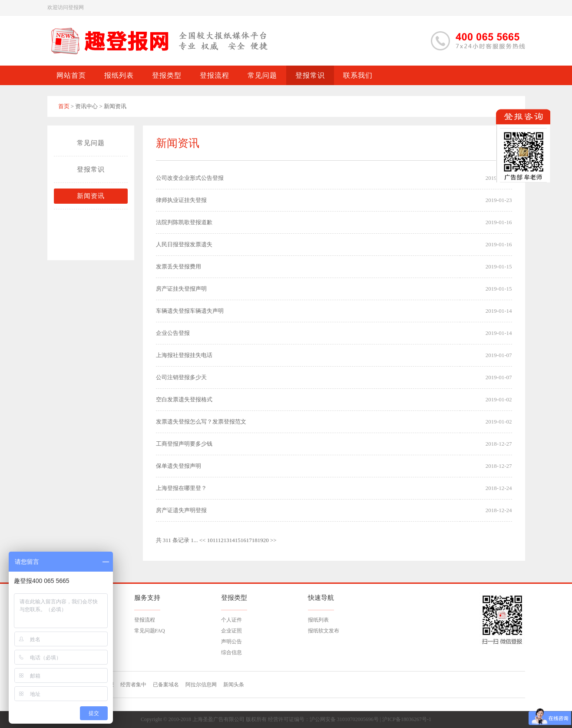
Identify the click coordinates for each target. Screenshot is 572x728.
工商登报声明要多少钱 (184, 444)
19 (260, 540)
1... (194, 540)
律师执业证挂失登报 (181, 200)
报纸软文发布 (324, 631)
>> (273, 540)
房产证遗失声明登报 (181, 510)
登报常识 (91, 169)
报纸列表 (318, 620)
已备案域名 (166, 685)
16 (243, 540)
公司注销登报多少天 (181, 377)
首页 (64, 106)
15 (238, 540)
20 (266, 540)
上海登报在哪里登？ (181, 488)
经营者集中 (133, 685)
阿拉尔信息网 (201, 685)
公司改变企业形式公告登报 (190, 178)
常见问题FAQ (150, 631)
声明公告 (231, 642)
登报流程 (145, 620)
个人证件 (231, 620)
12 (221, 540)
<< (203, 540)
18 (255, 540)
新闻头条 (234, 685)
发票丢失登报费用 (179, 266)
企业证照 (231, 631)
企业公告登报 (173, 333)
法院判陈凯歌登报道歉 (184, 222)
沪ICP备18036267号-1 (407, 719)
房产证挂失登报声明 (181, 289)
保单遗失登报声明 (179, 466)
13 (226, 540)
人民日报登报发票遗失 (184, 244)
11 (215, 540)
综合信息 (231, 652)
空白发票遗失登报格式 (184, 399)
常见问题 (91, 143)
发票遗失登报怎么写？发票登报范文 (201, 422)
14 (232, 540)
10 (210, 540)
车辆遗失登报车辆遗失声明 (190, 311)
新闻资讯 (91, 196)
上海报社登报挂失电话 (184, 355)
